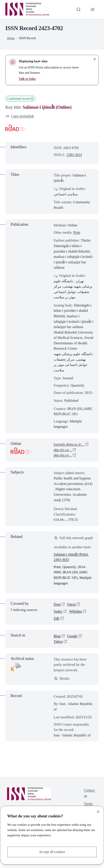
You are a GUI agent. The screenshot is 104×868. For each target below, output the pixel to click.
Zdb (57, 624)
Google (73, 642)
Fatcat (72, 610)
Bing (57, 642)
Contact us (89, 799)
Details (62, 684)
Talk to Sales (27, 79)
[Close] (98, 812)
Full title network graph (71, 541)
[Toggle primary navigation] (92, 10)
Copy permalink (20, 116)
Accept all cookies (52, 852)
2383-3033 (74, 155)
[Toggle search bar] (78, 10)
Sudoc (58, 617)
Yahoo (58, 647)
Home (11, 38)
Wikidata (76, 617)
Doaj (57, 610)
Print (77, 232)
